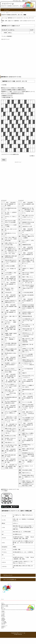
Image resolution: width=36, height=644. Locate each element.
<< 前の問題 (4, 85)
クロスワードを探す (5, 605)
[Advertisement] (18, 58)
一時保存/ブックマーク (7, 96)
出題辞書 (3, 618)
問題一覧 (3, 604)
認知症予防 (3, 624)
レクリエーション (4, 626)
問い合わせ (3, 616)
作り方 (3, 608)
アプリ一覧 (3, 609)
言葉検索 (3, 612)
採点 (4, 160)
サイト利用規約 (4, 623)
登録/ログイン (26, 1)
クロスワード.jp (8, 4)
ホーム (3, 603)
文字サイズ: (4, 93)
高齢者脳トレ (4, 627)
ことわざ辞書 (4, 622)
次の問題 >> (32, 156)
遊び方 (3, 628)
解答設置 (3, 615)
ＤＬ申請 (3, 614)
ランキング (3, 613)
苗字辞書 (3, 620)
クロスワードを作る (5, 606)
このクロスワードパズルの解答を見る (10, 154)
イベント (3, 610)
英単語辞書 (3, 619)
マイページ (33, 1)
